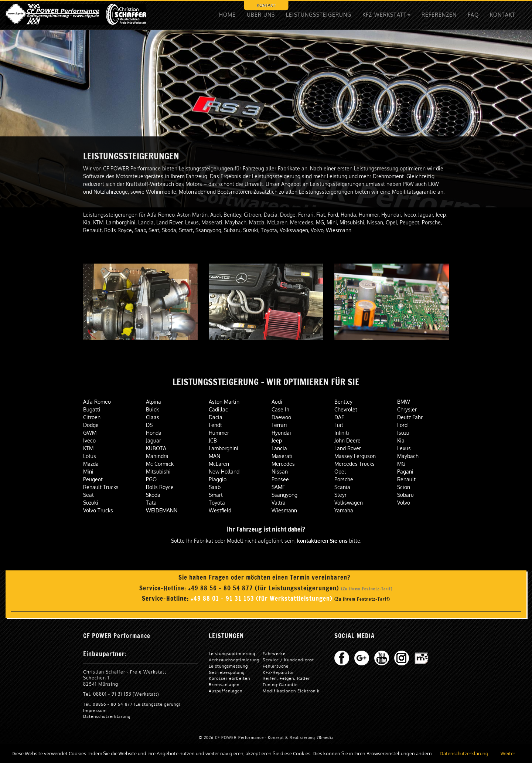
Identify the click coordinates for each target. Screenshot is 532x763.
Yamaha (344, 510)
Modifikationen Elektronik (291, 691)
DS (149, 425)
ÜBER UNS (261, 15)
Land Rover (348, 448)
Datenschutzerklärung (107, 716)
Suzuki (91, 503)
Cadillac (218, 409)
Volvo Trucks (98, 510)
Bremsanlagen (224, 684)
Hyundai (281, 433)
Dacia (216, 417)
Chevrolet (346, 409)
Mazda (91, 464)
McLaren (219, 464)
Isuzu (403, 433)
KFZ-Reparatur (278, 672)
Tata (151, 503)
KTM (88, 448)
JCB (213, 440)
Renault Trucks (101, 487)
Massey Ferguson (355, 456)
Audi (277, 402)
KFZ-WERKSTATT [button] (386, 15)
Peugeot (93, 479)
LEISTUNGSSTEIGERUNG (319, 15)
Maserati (282, 456)
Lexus (404, 448)
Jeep (277, 440)
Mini (88, 472)
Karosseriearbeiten (229, 678)
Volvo (404, 503)
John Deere (347, 440)
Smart (216, 495)
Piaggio (218, 479)
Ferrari (279, 425)
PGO (151, 479)
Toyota (217, 503)
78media (325, 737)
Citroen (92, 417)
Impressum (95, 710)
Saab (215, 487)
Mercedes (283, 464)
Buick (152, 409)
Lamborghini (224, 448)
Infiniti (342, 433)
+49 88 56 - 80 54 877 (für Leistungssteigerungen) (265, 588)
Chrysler (407, 409)
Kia (401, 440)
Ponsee (280, 479)
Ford (402, 425)
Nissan (280, 472)
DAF (339, 417)
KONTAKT (266, 5)
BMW (404, 402)
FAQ (473, 15)
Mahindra (157, 456)
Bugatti (92, 409)
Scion (404, 487)
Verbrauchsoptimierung (234, 660)
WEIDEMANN (162, 510)
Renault (406, 479)
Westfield (220, 510)
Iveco (89, 440)
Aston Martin (224, 402)
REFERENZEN (439, 15)
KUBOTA (156, 448)
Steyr (340, 495)
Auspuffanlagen (226, 691)
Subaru (405, 495)
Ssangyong (284, 495)
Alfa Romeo (97, 402)
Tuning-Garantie (280, 684)
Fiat (339, 425)
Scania (342, 487)
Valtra (279, 503)
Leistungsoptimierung (232, 653)
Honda (154, 433)
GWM (90, 433)
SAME (278, 487)
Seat (88, 495)
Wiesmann (284, 510)
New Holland (224, 472)
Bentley (343, 402)
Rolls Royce (160, 487)
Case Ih (280, 409)
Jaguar (154, 440)
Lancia (279, 448)
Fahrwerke (274, 653)
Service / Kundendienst (288, 660)
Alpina (154, 402)
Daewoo (281, 417)
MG (401, 464)
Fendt (215, 425)
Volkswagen (349, 503)
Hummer (219, 433)
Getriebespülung (227, 672)
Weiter (508, 753)
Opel (340, 472)
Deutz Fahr (410, 417)
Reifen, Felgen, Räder (286, 678)
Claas (153, 417)
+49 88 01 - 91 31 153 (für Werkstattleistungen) (262, 598)
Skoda (153, 495)
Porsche (344, 479)
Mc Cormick (160, 464)
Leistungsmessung (228, 666)
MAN (214, 456)
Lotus (90, 456)
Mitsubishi (158, 472)
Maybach (408, 456)
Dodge (91, 425)
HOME (227, 15)
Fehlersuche (276, 666)
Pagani (405, 472)
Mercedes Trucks (354, 464)
